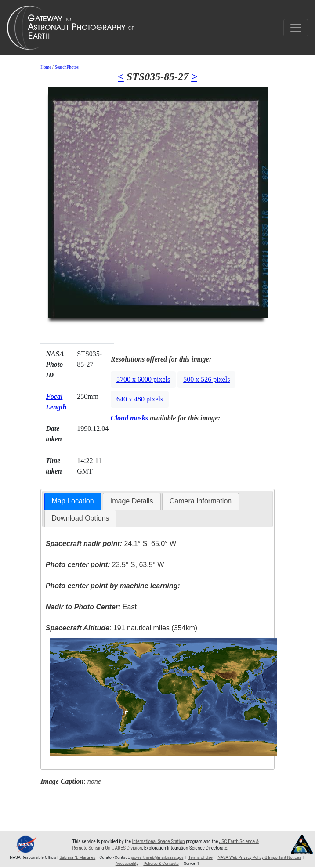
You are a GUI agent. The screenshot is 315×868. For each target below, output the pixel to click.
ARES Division (129, 848)
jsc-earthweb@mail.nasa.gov (157, 857)
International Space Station (158, 841)
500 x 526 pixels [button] (206, 379)
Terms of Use (201, 857)
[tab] (73, 501)
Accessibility (127, 863)
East (91, 607)
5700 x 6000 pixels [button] (143, 379)
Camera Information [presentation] (201, 501)
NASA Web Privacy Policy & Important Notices (259, 857)
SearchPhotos (66, 67)
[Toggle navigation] (296, 28)
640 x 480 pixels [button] (140, 399)
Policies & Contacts (161, 863)
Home (46, 67)
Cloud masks (129, 418)
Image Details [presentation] (132, 501)
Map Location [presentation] (73, 501)
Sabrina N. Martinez (77, 857)
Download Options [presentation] (81, 518)
